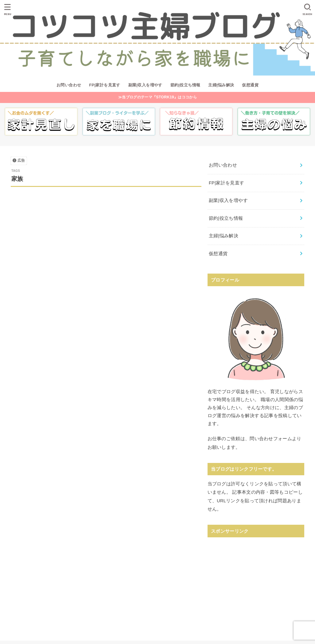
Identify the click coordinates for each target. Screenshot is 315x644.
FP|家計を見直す (105, 85)
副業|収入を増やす (145, 85)
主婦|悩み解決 (221, 85)
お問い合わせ (69, 85)
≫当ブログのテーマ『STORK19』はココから (157, 97)
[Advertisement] (256, 580)
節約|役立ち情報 (185, 85)
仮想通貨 (250, 85)
